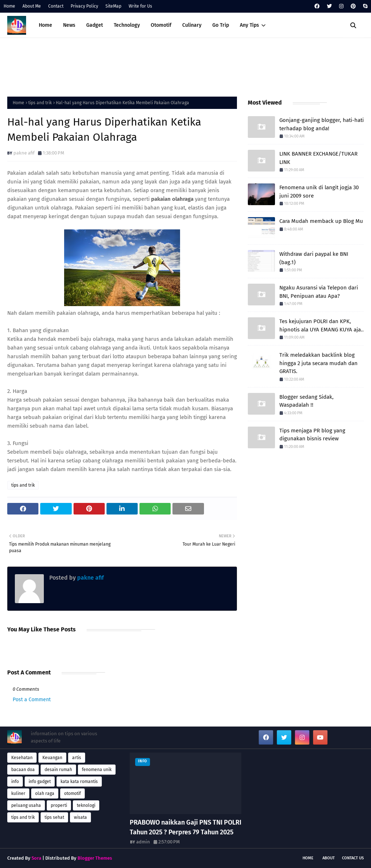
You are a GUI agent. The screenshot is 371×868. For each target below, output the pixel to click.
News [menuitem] (69, 25)
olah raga (45, 793)
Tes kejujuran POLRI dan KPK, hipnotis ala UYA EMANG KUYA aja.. (322, 325)
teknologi (86, 805)
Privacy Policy (84, 6)
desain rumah (58, 770)
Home (9, 6)
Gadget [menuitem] (95, 25)
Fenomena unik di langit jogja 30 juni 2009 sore (319, 192)
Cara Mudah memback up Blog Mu (321, 221)
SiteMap (113, 6)
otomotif (72, 793)
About (329, 858)
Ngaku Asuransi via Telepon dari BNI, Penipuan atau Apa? (319, 292)
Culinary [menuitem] (192, 25)
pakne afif (24, 153)
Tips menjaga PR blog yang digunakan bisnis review (312, 435)
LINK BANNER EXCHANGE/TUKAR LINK (318, 158)
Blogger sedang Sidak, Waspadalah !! (307, 401)
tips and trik (40, 103)
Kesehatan (22, 758)
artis (77, 758)
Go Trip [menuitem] (221, 25)
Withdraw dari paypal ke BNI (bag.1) (314, 258)
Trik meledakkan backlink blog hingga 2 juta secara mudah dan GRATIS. (318, 363)
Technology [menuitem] (127, 25)
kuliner (18, 793)
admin (143, 842)
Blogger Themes (95, 858)
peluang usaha (26, 805)
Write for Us (140, 6)
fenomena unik (97, 770)
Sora (36, 858)
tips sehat (54, 817)
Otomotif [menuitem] (161, 25)
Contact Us (353, 858)
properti (59, 805)
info (15, 782)
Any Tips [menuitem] (249, 25)
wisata (80, 817)
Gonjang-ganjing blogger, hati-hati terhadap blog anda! (322, 124)
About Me (32, 6)
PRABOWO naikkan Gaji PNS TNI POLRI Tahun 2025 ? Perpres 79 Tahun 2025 (185, 827)
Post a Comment (32, 700)
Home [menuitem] (45, 25)
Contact (56, 6)
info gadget (40, 782)
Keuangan (52, 758)
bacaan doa (23, 770)
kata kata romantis (79, 782)
